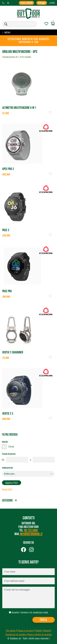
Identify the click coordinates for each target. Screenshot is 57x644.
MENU (6, 33)
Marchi (5, 442)
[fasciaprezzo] (17, 460)
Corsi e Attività (26, 3)
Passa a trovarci (25, 631)
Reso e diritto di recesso (40, 635)
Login (52, 3)
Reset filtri (7, 489)
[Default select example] (28, 474)
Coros (11, 447)
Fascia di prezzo (9, 454)
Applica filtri (12, 483)
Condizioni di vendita (16, 635)
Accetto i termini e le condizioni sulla (30, 612)
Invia (44, 620)
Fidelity (39, 631)
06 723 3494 (31, 530)
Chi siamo (11, 631)
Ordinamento (7, 468)
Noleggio (42, 3)
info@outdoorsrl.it (31, 534)
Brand (47, 631)
